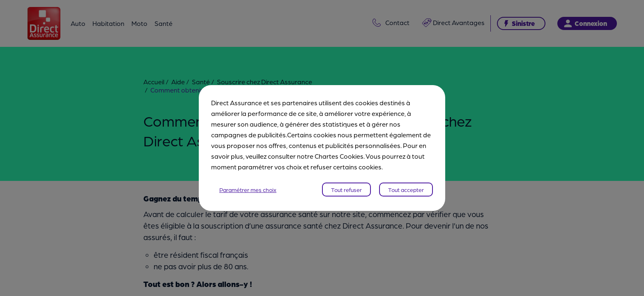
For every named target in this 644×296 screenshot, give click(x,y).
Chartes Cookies (339, 156)
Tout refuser (346, 190)
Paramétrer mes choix (248, 190)
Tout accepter (406, 190)
